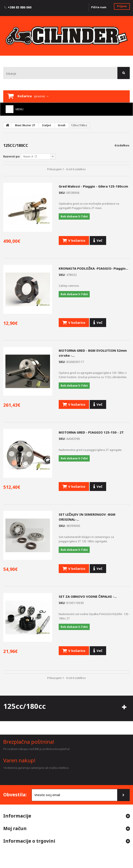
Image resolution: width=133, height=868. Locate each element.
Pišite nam (99, 7)
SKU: (62, 193)
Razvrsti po (11, 156)
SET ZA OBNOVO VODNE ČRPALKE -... (88, 596)
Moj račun (15, 828)
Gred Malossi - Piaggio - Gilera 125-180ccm (93, 186)
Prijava (122, 6)
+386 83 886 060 (20, 7)
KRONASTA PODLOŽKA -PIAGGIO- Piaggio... (93, 268)
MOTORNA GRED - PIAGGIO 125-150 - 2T (91, 432)
